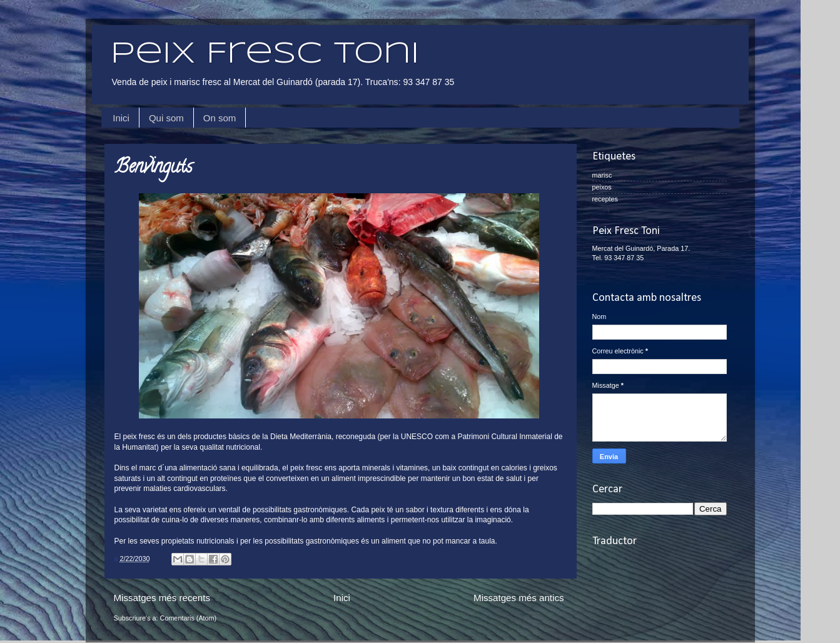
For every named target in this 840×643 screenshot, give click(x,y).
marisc (602, 175)
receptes (605, 199)
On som (220, 118)
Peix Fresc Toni (265, 54)
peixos (602, 187)
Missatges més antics (519, 598)
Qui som (166, 118)
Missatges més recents (162, 598)
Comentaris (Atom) (189, 618)
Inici (121, 118)
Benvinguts (153, 169)
